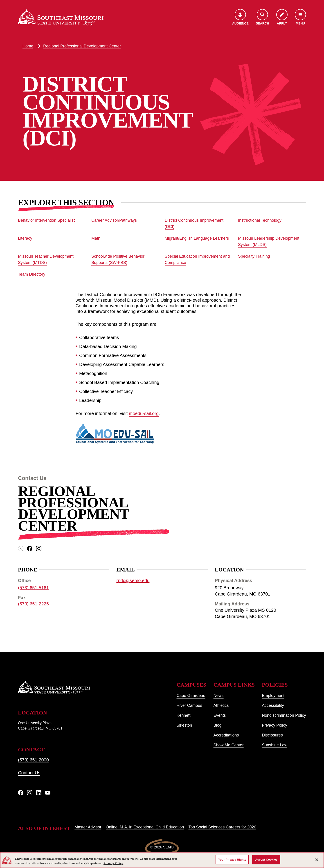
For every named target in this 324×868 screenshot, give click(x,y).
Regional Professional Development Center (82, 46)
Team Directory (32, 274)
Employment (273, 696)
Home (28, 46)
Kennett (184, 715)
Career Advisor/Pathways (114, 220)
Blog (218, 725)
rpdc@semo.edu (133, 580)
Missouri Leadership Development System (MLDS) (269, 241)
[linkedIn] (39, 793)
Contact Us (29, 773)
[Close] (317, 860)
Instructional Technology (260, 220)
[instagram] (39, 549)
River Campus (189, 705)
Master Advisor (88, 827)
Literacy (25, 238)
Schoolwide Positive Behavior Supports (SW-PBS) (118, 259)
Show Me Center (229, 745)
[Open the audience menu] (240, 17)
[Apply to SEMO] (282, 17)
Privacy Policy (274, 725)
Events (220, 715)
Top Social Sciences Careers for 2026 (222, 827)
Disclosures (272, 735)
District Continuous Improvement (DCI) (194, 223)
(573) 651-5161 (33, 588)
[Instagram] (30, 793)
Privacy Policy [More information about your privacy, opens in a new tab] (113, 863)
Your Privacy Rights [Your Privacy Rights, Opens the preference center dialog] (232, 860)
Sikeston (184, 725)
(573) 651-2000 (33, 760)
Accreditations (226, 735)
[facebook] (30, 549)
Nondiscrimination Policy (284, 715)
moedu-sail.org (144, 413)
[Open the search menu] (262, 17)
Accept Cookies (266, 860)
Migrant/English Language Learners (197, 238)
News (219, 696)
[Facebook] (21, 793)
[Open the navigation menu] (300, 17)
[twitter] (21, 549)
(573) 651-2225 (33, 604)
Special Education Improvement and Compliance (197, 259)
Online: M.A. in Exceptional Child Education (145, 827)
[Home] (61, 17)
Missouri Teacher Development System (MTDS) (46, 259)
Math (96, 238)
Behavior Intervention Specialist (46, 220)
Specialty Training (254, 256)
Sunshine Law (275, 745)
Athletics (221, 705)
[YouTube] (48, 793)
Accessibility (273, 705)
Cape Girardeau (191, 696)
